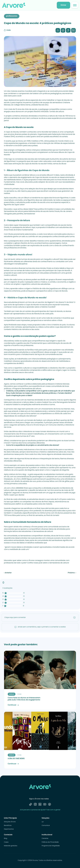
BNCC (21, 364)
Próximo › (72, 573)
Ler (43, 822)
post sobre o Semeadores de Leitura (54, 563)
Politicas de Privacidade (50, 842)
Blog (6, 839)
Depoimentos (9, 829)
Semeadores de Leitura (31, 389)
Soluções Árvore (10, 822)
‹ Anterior (8, 573)
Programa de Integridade (51, 846)
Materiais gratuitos (11, 846)
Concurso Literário (56, 425)
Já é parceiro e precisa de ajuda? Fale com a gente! (40, 810)
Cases (6, 842)
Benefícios (8, 826)
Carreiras (45, 839)
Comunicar (46, 826)
